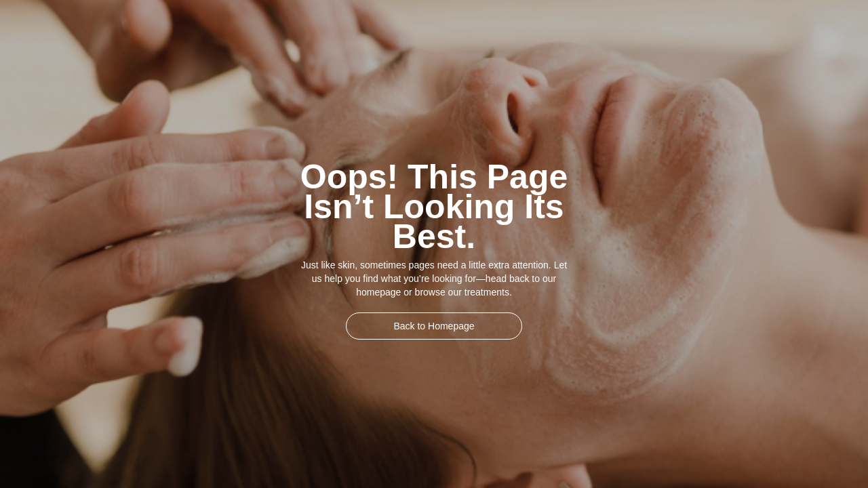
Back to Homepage (434, 326)
